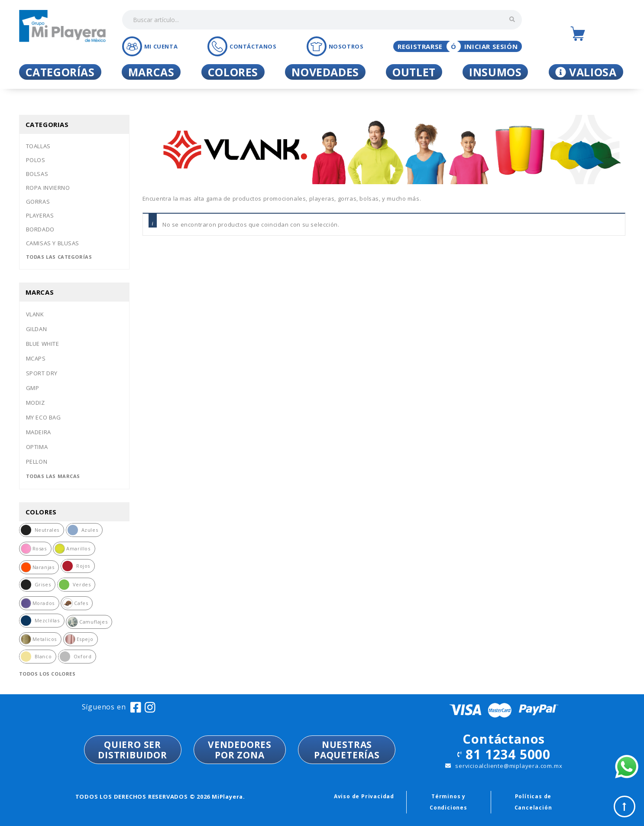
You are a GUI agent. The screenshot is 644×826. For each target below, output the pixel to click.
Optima (37, 447)
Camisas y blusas (53, 243)
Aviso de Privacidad (364, 796)
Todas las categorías (59, 257)
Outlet (414, 72)
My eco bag (44, 417)
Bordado (40, 229)
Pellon (37, 462)
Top (625, 806)
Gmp (33, 388)
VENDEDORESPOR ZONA (240, 750)
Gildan (37, 329)
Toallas (38, 146)
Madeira (39, 432)
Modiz (36, 403)
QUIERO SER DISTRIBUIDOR (133, 750)
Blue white (43, 344)
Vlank (35, 314)
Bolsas (37, 174)
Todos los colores (47, 674)
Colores (233, 72)
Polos (36, 160)
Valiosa (586, 72)
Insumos (495, 72)
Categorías (60, 72)
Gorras (38, 202)
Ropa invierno (48, 188)
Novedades (325, 72)
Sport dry (42, 373)
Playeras (40, 215)
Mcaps (36, 358)
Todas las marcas (53, 476)
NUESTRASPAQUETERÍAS (347, 750)
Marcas (151, 72)
